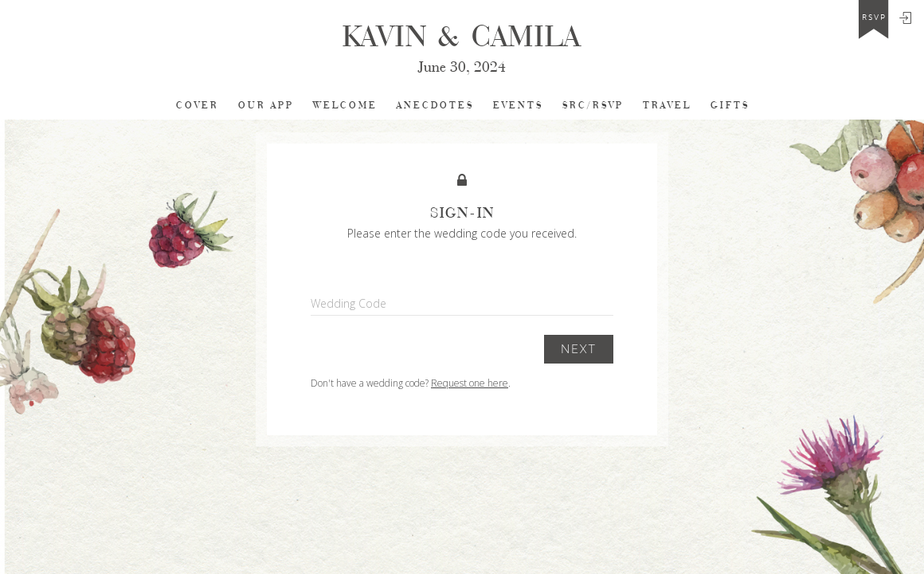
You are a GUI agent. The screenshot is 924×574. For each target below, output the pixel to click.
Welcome (345, 106)
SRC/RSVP (593, 106)
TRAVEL (667, 106)
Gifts (730, 106)
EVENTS (518, 106)
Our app (266, 106)
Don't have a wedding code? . (411, 383)
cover (198, 106)
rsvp (874, 18)
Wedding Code (348, 303)
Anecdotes (435, 106)
